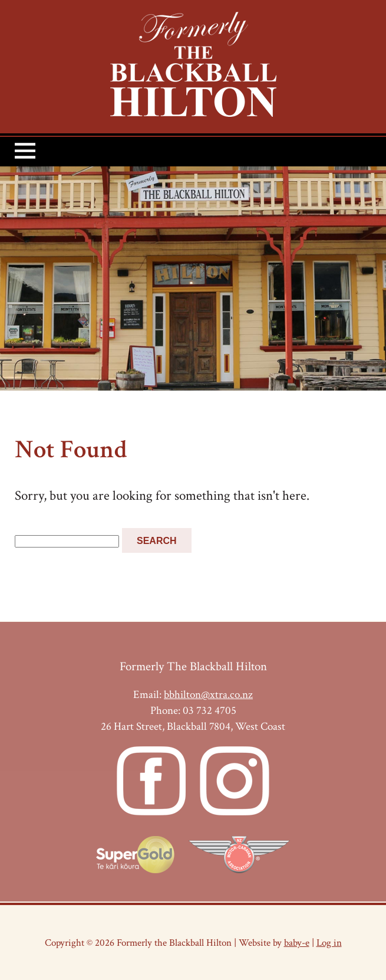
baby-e (297, 943)
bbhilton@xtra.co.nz (208, 695)
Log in (329, 943)
